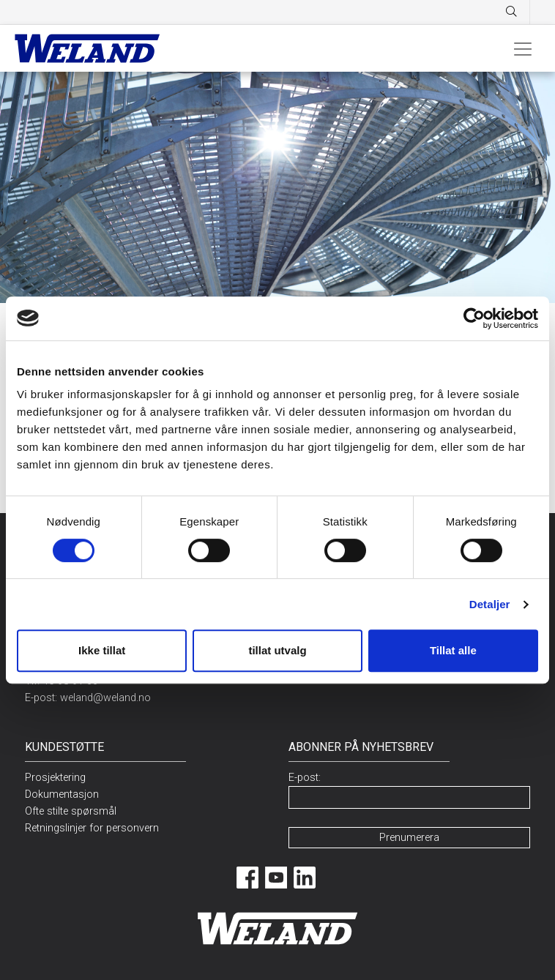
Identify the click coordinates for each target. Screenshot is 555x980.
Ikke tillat (102, 650)
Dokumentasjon (62, 794)
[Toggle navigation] (523, 48)
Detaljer (490, 604)
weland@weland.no (105, 698)
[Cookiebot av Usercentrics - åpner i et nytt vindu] (474, 318)
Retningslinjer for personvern (92, 828)
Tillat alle (453, 650)
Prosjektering (55, 778)
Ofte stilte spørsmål (71, 811)
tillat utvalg (277, 650)
